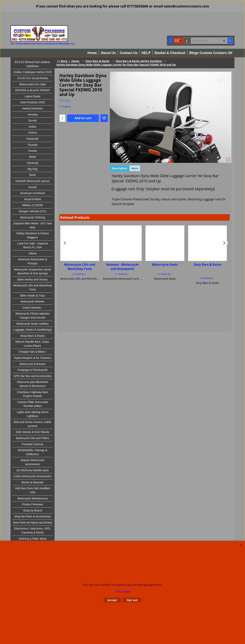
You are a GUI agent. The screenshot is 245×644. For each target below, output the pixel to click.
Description (120, 168)
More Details (123, 591)
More (135, 168)
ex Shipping (65, 106)
